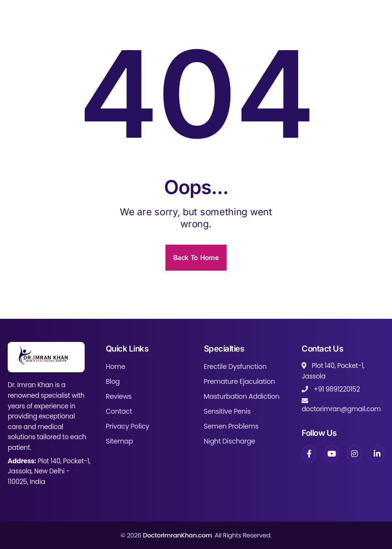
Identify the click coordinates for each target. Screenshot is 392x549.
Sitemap (120, 441)
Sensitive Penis (227, 411)
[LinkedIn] (377, 454)
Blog (113, 381)
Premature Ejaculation (240, 381)
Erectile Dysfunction (235, 366)
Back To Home (196, 257)
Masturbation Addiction (242, 396)
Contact (119, 411)
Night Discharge (230, 441)
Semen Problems (231, 426)
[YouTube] (332, 454)
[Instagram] (354, 454)
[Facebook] (309, 454)
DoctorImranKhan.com (177, 535)
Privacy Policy (127, 426)
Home (116, 366)
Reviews (119, 396)
